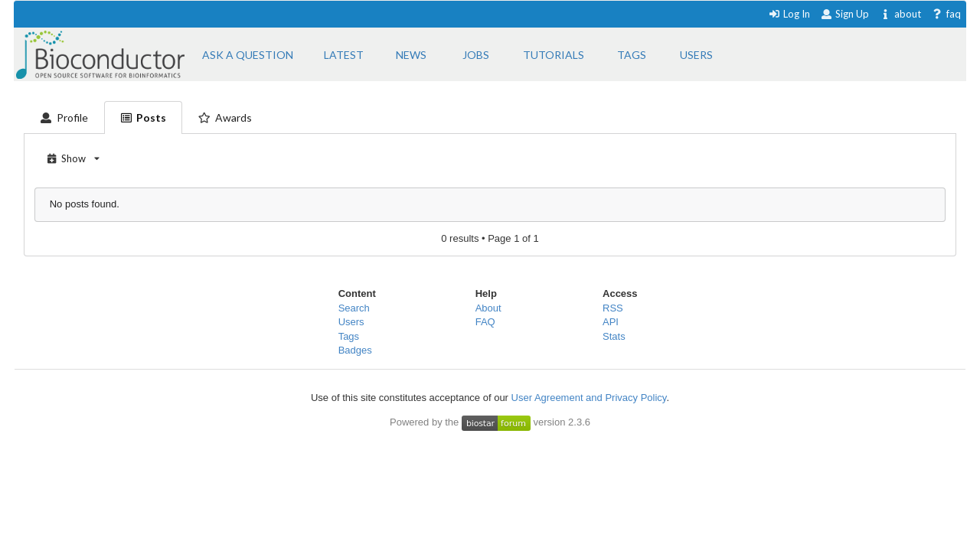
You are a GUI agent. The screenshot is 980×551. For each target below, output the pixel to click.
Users (351, 322)
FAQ (485, 322)
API (611, 322)
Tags (349, 336)
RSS (613, 308)
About (488, 308)
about (900, 14)
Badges (355, 350)
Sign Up (844, 14)
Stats (614, 336)
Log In (789, 14)
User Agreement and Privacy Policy (589, 398)
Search (354, 308)
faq (946, 14)
